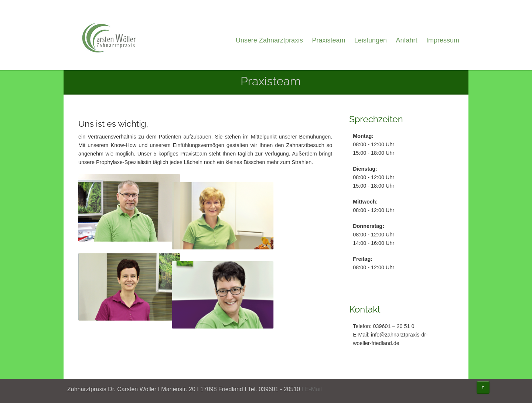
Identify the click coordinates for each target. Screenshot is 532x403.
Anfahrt (406, 40)
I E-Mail (312, 389)
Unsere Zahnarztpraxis (269, 40)
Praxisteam (328, 40)
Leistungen (371, 40)
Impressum (443, 40)
